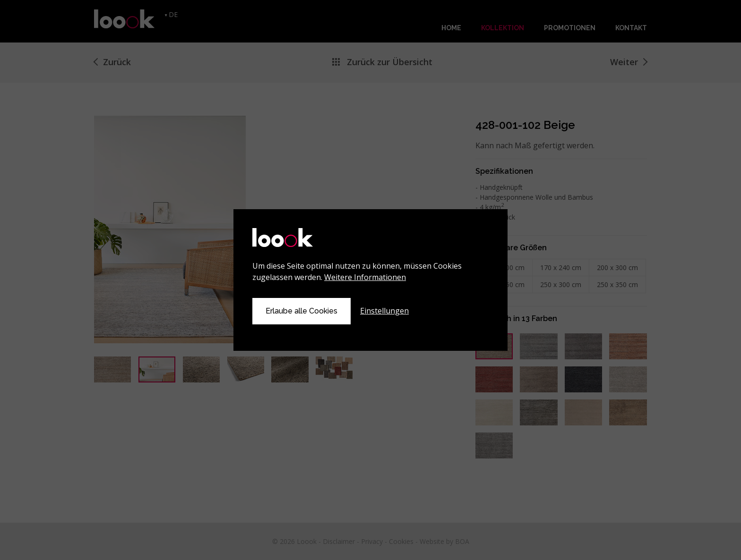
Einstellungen (384, 311)
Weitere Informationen (365, 277)
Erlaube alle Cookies (302, 311)
